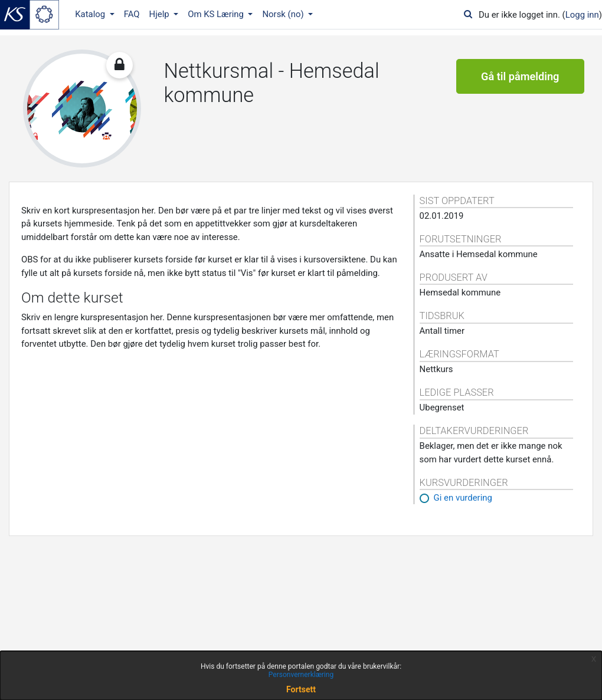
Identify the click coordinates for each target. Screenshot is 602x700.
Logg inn (582, 15)
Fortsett (301, 689)
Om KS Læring (217, 14)
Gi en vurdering (463, 498)
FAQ (132, 14)
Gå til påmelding (520, 76)
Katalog (91, 14)
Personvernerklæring (301, 675)
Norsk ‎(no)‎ (284, 14)
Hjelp (161, 14)
